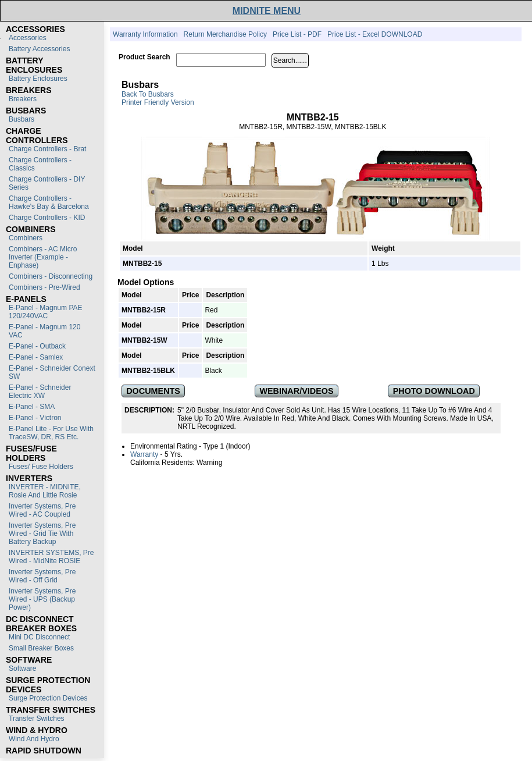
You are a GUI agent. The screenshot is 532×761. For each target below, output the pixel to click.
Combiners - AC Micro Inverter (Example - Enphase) (43, 257)
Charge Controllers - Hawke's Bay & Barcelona (49, 202)
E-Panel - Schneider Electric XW (40, 392)
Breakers (23, 99)
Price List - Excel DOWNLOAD (375, 34)
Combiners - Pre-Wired (44, 287)
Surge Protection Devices (48, 698)
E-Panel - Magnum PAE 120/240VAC (46, 312)
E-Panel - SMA (32, 407)
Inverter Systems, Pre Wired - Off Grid (42, 576)
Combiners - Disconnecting (51, 276)
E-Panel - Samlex (36, 357)
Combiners (26, 238)
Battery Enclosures (38, 79)
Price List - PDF (297, 34)
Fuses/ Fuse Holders (41, 467)
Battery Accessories (39, 49)
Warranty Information (145, 34)
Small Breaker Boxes (41, 648)
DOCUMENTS (153, 391)
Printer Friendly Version (158, 102)
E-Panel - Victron (35, 418)
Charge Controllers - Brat (47, 149)
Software (22, 668)
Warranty (144, 454)
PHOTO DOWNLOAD (434, 391)
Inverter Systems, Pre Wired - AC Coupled (42, 510)
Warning (209, 463)
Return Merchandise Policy (225, 34)
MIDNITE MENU (267, 11)
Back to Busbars (148, 94)
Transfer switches (37, 719)
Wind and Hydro (34, 739)
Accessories (28, 38)
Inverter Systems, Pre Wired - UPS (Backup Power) (42, 599)
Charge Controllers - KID (47, 218)
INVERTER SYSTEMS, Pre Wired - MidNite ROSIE (51, 557)
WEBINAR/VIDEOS (296, 391)
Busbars (22, 119)
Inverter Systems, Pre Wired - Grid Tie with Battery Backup (42, 534)
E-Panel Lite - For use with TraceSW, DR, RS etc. (51, 433)
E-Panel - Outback (37, 346)
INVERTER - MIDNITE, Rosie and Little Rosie (45, 491)
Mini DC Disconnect (39, 637)
